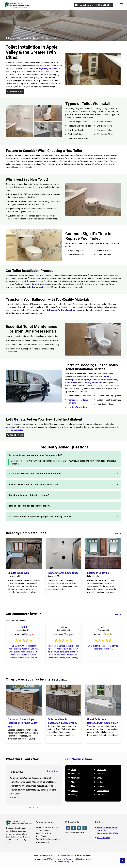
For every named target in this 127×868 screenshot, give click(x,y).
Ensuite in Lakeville (19, 573)
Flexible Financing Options (109, 396)
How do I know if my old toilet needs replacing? (33, 484)
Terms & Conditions (85, 855)
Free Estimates (84, 5)
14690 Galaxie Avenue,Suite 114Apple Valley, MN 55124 (108, 830)
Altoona (74, 790)
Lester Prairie (103, 790)
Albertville (75, 778)
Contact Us (58, 855)
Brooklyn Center (98, 380)
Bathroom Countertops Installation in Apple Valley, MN (23, 723)
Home (10, 38)
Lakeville (101, 778)
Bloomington (83, 380)
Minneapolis (71, 380)
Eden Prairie (71, 383)
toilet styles (105, 112)
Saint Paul (106, 377)
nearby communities (94, 383)
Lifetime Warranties (77, 407)
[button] (30, 808)
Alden (73, 782)
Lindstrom (101, 795)
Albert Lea (75, 774)
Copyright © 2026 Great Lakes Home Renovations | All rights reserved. (64, 859)
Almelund (75, 786)
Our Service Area (79, 759)
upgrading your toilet (48, 69)
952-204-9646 (104, 5)
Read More (15, 798)
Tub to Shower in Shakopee (63, 573)
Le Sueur (101, 786)
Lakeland (101, 774)
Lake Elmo (101, 769)
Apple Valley (112, 380)
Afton (73, 769)
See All (118, 534)
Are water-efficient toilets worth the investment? (35, 474)
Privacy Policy (70, 855)
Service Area (47, 855)
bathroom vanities (38, 287)
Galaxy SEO (68, 861)
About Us (37, 855)
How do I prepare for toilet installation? (29, 506)
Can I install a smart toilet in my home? (29, 495)
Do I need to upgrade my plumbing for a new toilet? (35, 455)
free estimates (16, 430)
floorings (63, 287)
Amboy (74, 795)
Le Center (101, 782)
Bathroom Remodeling (28, 38)
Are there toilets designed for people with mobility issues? (40, 517)
